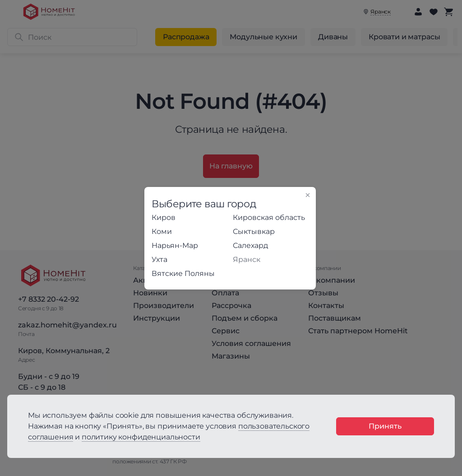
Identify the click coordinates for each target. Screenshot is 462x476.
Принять (385, 426)
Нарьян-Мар (175, 245)
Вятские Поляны (183, 273)
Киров (164, 217)
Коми (162, 231)
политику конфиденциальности (141, 437)
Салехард (250, 245)
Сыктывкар (254, 231)
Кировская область (269, 217)
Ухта (159, 259)
